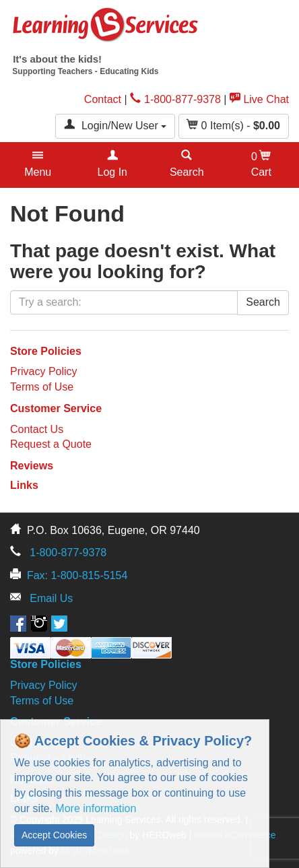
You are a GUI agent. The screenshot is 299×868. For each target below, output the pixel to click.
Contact (103, 99)
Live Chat (259, 99)
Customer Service (56, 408)
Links (24, 485)
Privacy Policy (44, 371)
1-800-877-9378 (175, 99)
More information (96, 808)
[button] (38, 165)
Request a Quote (51, 444)
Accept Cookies (54, 835)
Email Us (51, 598)
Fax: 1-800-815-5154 (77, 575)
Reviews (32, 466)
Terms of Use (42, 387)
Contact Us (37, 429)
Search (263, 302)
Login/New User (115, 125)
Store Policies (46, 351)
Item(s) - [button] (234, 125)
